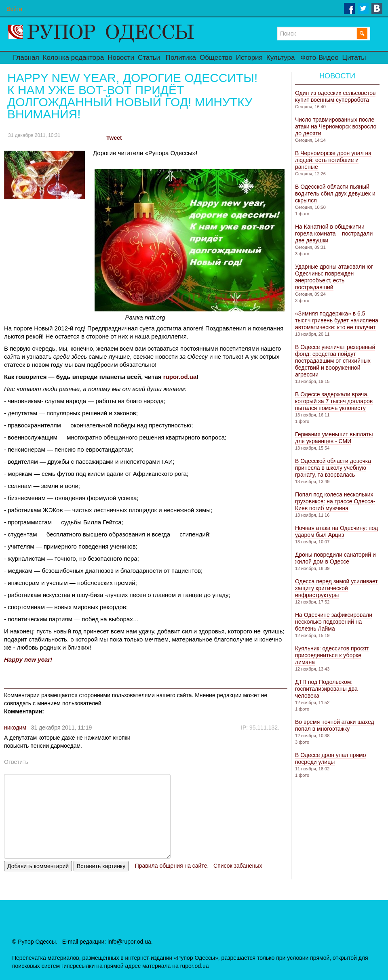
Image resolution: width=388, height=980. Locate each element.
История (249, 58)
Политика (181, 58)
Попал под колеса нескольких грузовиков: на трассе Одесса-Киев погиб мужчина (335, 501)
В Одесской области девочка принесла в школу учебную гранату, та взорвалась (333, 468)
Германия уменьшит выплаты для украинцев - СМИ (334, 438)
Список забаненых (238, 866)
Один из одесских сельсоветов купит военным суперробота (335, 96)
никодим (15, 728)
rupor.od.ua (180, 377)
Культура (281, 58)
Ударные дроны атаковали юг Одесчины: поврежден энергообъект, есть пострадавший (334, 277)
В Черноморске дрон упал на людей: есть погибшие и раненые (333, 160)
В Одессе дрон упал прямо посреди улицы (330, 758)
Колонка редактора (73, 58)
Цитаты (354, 58)
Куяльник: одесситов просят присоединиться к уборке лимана (332, 655)
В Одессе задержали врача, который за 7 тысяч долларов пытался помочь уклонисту (334, 401)
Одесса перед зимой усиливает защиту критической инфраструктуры (336, 588)
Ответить (16, 762)
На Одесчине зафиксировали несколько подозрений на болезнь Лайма (334, 622)
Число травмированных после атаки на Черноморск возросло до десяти (336, 126)
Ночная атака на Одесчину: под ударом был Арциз (336, 531)
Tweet (114, 138)
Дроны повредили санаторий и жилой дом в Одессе (335, 558)
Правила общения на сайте (171, 866)
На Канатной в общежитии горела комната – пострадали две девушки (334, 233)
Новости (121, 58)
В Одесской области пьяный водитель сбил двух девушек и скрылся (335, 193)
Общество (216, 58)
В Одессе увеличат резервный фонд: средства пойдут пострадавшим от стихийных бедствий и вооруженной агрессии (335, 361)
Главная (26, 58)
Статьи (149, 58)
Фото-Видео (319, 58)
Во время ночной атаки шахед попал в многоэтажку (335, 725)
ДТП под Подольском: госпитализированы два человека (326, 689)
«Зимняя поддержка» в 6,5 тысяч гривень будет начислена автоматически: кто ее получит (337, 320)
